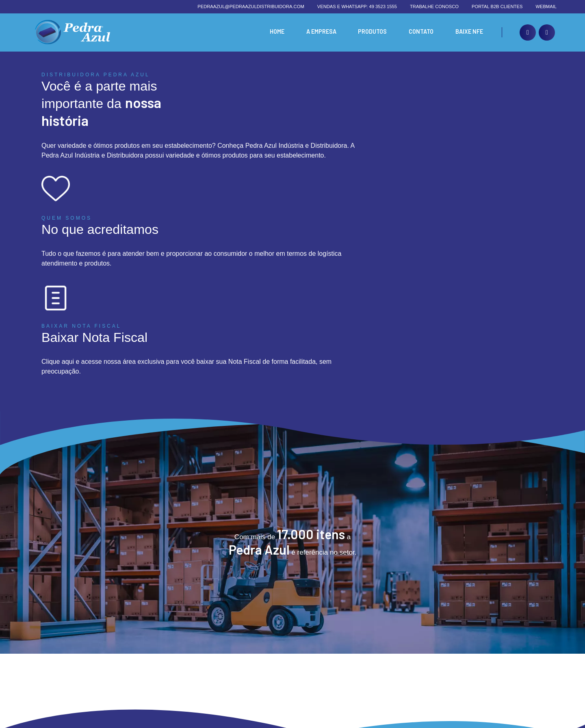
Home (272, 32)
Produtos (370, 32)
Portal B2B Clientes (497, 6)
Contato (420, 32)
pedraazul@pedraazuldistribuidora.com (251, 6)
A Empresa (318, 32)
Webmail (546, 6)
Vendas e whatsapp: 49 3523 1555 (357, 6)
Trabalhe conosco (434, 6)
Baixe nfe (469, 32)
